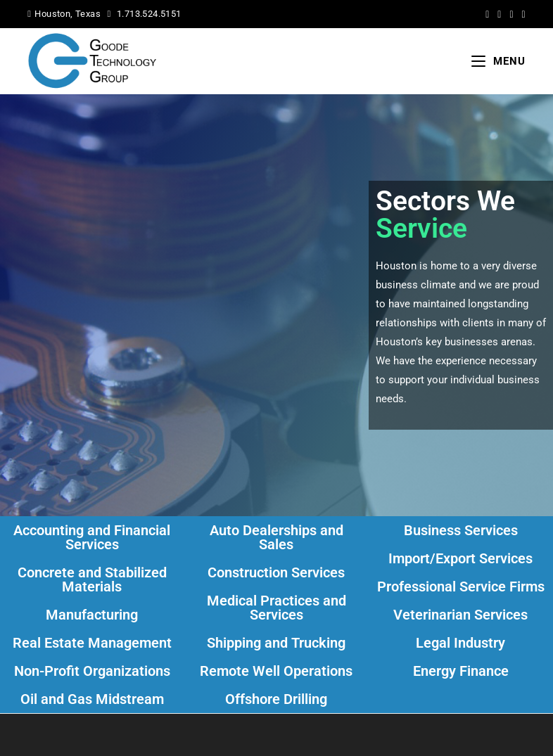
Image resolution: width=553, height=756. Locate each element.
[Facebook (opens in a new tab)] (499, 14)
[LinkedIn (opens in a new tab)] (511, 14)
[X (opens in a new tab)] (487, 14)
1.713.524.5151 (149, 14)
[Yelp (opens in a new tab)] (522, 14)
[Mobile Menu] (498, 61)
